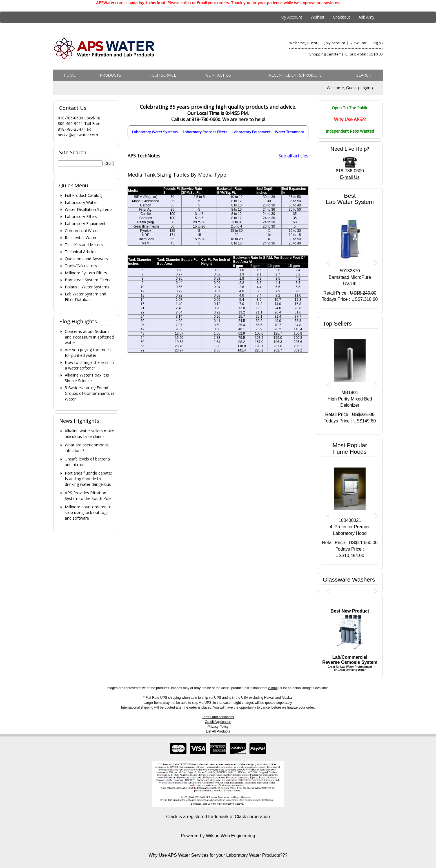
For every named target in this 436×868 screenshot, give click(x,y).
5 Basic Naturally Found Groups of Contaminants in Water (89, 393)
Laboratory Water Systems (155, 132)
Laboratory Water (81, 202)
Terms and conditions (218, 717)
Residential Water (81, 238)
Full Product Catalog (83, 195)
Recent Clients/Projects (295, 75)
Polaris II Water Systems (87, 287)
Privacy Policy (218, 727)
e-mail (273, 688)
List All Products (218, 731)
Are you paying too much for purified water (88, 352)
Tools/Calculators (81, 266)
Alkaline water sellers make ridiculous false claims (89, 434)
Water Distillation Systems (89, 209)
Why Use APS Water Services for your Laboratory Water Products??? (218, 855)
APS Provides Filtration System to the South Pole (88, 496)
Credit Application (218, 722)
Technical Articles (81, 252)
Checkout (342, 17)
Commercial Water (82, 231)
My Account (291, 17)
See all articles (293, 156)
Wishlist (318, 17)
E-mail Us (350, 177)
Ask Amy (366, 17)
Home (70, 75)
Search (364, 75)
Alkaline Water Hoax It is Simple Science (87, 378)
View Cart (359, 43)
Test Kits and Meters (84, 245)
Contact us (218, 75)
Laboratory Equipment (251, 132)
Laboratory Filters (81, 216)
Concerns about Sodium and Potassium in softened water (89, 337)
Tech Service (163, 75)
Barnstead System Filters (88, 280)
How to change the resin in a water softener (89, 365)
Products (110, 75)
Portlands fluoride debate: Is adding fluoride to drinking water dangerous (88, 479)
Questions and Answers (86, 259)
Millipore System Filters (86, 273)
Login (376, 43)
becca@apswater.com (78, 135)
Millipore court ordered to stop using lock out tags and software (88, 512)
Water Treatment (289, 132)
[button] (326, 259)
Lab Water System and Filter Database (85, 297)
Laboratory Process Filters (205, 132)
